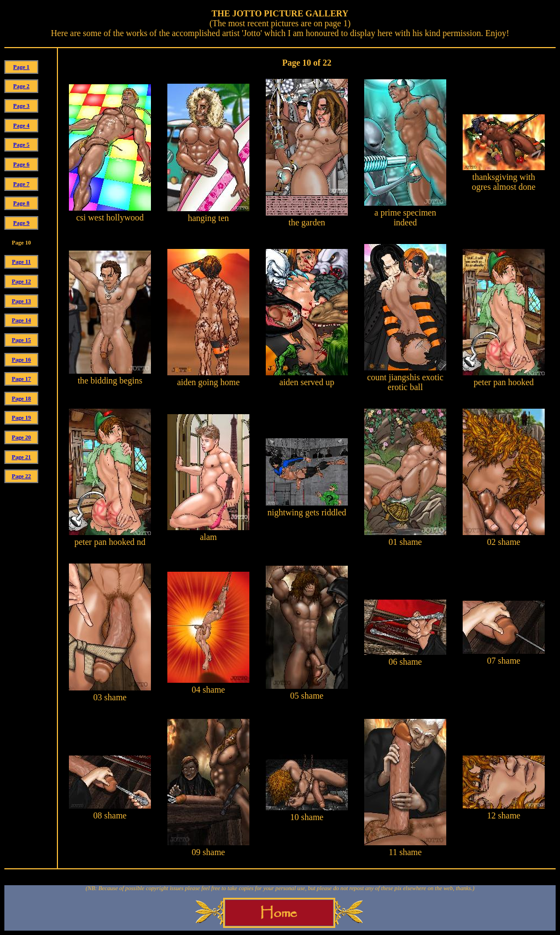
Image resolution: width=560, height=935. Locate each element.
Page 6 (21, 164)
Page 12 (21, 281)
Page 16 (21, 360)
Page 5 (21, 145)
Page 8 (21, 203)
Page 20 (21, 437)
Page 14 (21, 320)
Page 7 (21, 184)
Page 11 (22, 262)
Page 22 (21, 476)
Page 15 (21, 340)
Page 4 (21, 126)
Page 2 (21, 86)
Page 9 (21, 223)
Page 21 (21, 457)
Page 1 (21, 67)
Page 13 (21, 301)
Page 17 (21, 379)
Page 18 (21, 399)
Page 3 (21, 106)
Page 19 (21, 418)
